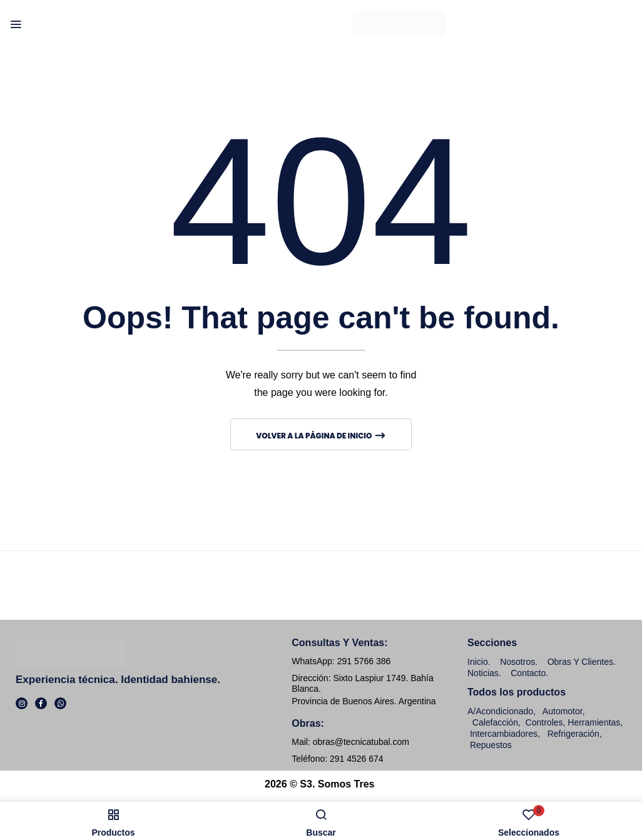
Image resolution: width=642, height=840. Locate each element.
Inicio (478, 663)
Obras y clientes (580, 663)
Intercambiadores (504, 735)
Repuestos (491, 746)
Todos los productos (517, 693)
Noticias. (484, 674)
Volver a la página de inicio (314, 437)
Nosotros (517, 663)
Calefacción (495, 724)
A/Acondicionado (500, 712)
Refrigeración (573, 735)
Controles (544, 724)
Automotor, (563, 712)
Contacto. (529, 674)
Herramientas (594, 724)
